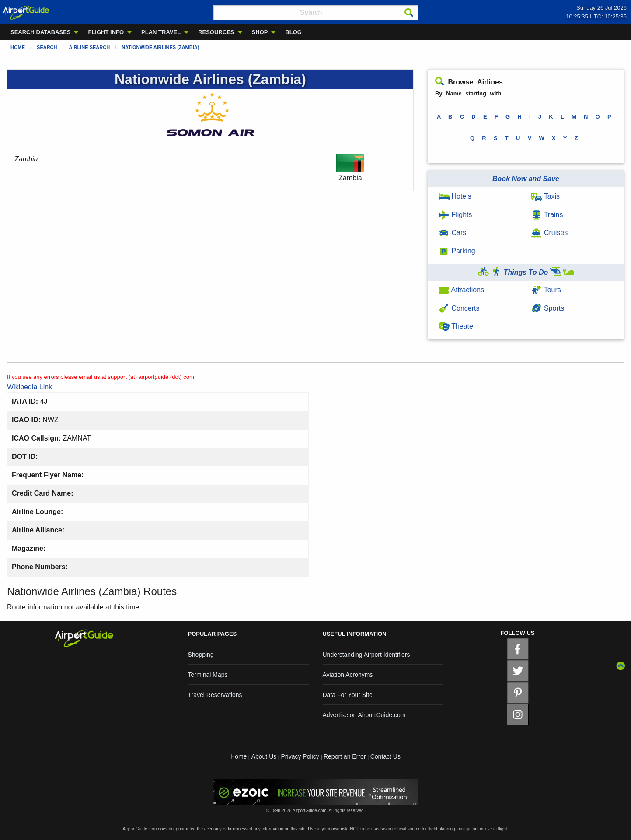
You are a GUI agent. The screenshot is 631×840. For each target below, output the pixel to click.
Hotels (455, 196)
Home (18, 47)
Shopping (201, 654)
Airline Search (90, 47)
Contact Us (385, 756)
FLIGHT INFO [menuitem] (106, 32)
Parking (457, 251)
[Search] (409, 13)
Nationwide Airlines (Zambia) (160, 47)
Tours (546, 290)
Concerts (459, 308)
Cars (452, 233)
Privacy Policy (300, 756)
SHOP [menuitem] (260, 32)
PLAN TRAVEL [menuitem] (161, 32)
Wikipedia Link (30, 387)
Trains (547, 215)
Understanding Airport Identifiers (366, 654)
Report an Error (345, 756)
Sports (547, 308)
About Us (264, 756)
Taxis (545, 196)
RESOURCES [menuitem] (216, 32)
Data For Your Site (348, 695)
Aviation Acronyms (348, 675)
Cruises (549, 233)
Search (47, 47)
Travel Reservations (215, 695)
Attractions (461, 290)
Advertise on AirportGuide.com (364, 715)
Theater (457, 326)
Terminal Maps (208, 675)
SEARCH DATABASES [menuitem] (40, 32)
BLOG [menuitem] (293, 32)
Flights (455, 215)
